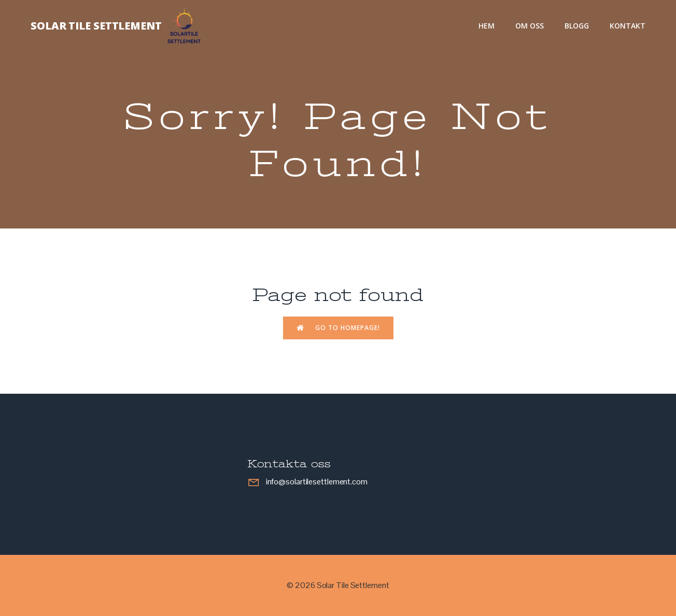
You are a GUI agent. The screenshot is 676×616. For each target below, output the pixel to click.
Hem (487, 26)
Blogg (577, 26)
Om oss (530, 26)
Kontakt (628, 26)
